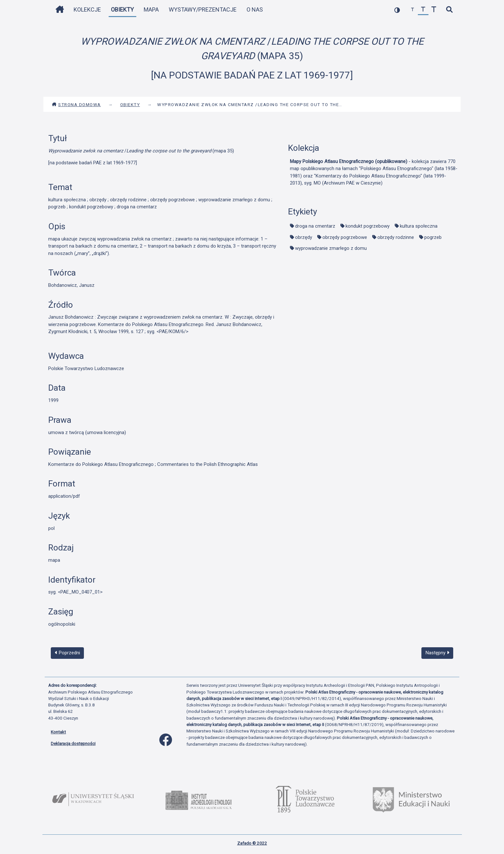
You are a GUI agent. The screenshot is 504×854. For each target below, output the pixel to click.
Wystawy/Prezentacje (203, 9)
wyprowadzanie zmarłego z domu (331, 248)
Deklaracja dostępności (73, 743)
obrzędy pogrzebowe (345, 237)
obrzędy (304, 237)
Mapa (151, 9)
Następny (437, 653)
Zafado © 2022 (252, 843)
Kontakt (58, 732)
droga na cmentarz (315, 226)
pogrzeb (433, 237)
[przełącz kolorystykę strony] (397, 10)
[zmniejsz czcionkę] (413, 10)
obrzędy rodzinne (396, 237)
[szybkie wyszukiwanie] (449, 10)
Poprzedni (67, 653)
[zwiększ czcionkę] (434, 10)
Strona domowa (76, 104)
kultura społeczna (419, 226)
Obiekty (122, 9)
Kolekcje (87, 9)
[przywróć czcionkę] (423, 10)
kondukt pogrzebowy (368, 226)
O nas (255, 9)
